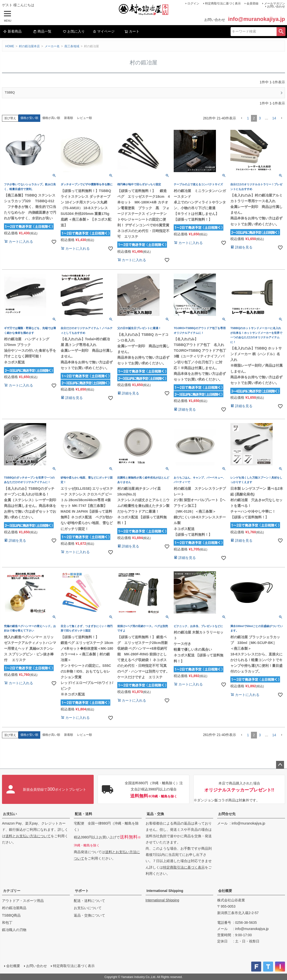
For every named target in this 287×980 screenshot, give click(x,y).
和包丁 (7, 923)
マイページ (104, 31)
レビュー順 (84, 118)
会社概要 (225, 891)
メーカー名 (52, 46)
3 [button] (260, 118)
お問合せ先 (227, 814)
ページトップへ (280, 765)
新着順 (69, 118)
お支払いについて (88, 908)
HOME (10, 46)
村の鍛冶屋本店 (29, 46)
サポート (82, 891)
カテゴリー (12, 891)
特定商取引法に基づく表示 (223, 3)
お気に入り (74, 31)
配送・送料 (83, 814)
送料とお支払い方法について (28, 836)
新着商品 (12, 31)
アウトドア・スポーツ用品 (23, 901)
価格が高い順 (51, 118)
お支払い (10, 814)
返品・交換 (155, 814)
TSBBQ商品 (11, 915)
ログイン (193, 3)
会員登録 (252, 3)
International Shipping (165, 891)
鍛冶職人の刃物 (14, 930)
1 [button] (248, 118)
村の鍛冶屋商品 (14, 908)
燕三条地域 (72, 46)
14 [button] (274, 118)
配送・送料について (89, 901)
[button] (242, 118)
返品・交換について (89, 915)
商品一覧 (42, 31)
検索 (281, 32)
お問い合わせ (276, 6)
